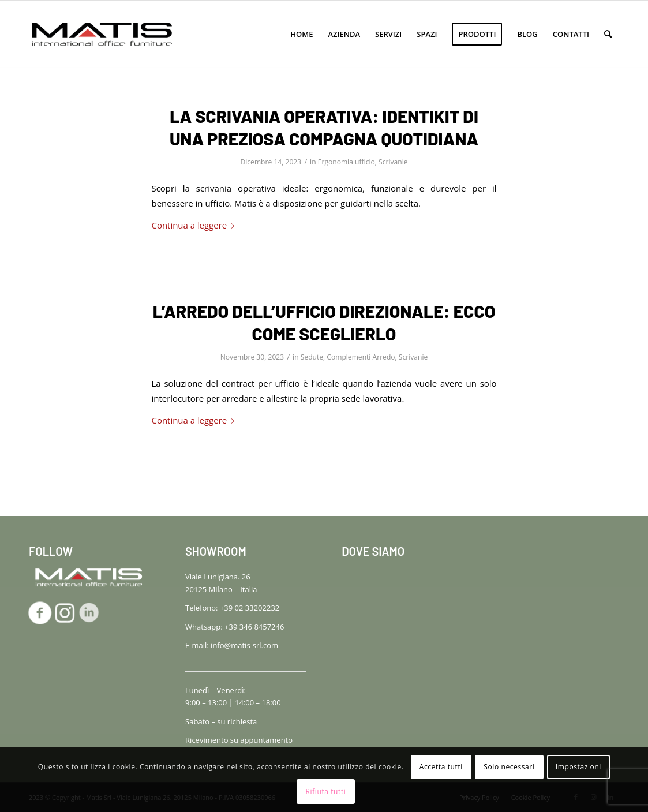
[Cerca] (608, 34)
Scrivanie (393, 162)
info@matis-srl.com (244, 645)
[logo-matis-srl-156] (102, 34)
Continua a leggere (196, 225)
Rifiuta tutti (326, 792)
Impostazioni (578, 767)
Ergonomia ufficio (347, 162)
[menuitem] (301, 34)
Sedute (312, 357)
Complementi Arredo (361, 357)
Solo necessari (509, 767)
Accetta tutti (441, 767)
